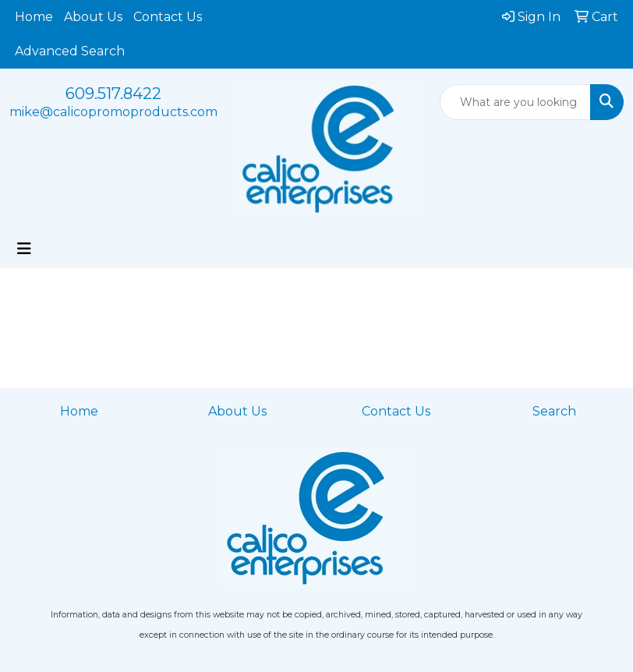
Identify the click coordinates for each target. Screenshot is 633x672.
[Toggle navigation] (24, 249)
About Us (93, 17)
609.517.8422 (113, 94)
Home (34, 17)
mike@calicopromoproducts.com (113, 112)
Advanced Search (70, 51)
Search (554, 411)
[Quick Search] (516, 102)
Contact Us (168, 17)
